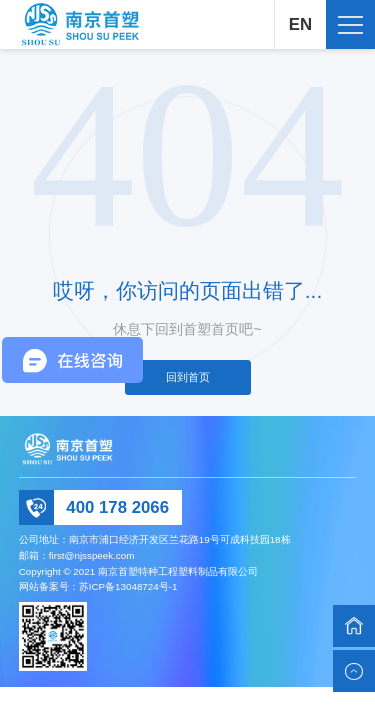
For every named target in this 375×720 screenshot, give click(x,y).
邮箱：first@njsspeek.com (77, 555)
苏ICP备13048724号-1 (128, 586)
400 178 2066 (117, 507)
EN (300, 24)
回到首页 (188, 377)
